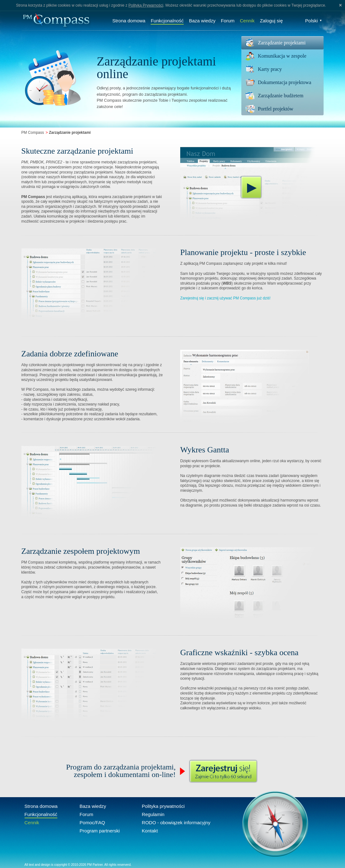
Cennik (247, 21)
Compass (56, 21)
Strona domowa (129, 21)
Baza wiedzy (202, 21)
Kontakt (150, 831)
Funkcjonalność (167, 21)
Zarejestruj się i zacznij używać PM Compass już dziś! (225, 298)
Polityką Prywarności (146, 5)
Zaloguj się (271, 21)
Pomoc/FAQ (92, 823)
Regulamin (153, 814)
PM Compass (33, 133)
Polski (314, 21)
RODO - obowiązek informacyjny (176, 823)
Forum (228, 21)
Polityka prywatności (163, 806)
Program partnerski (100, 831)
